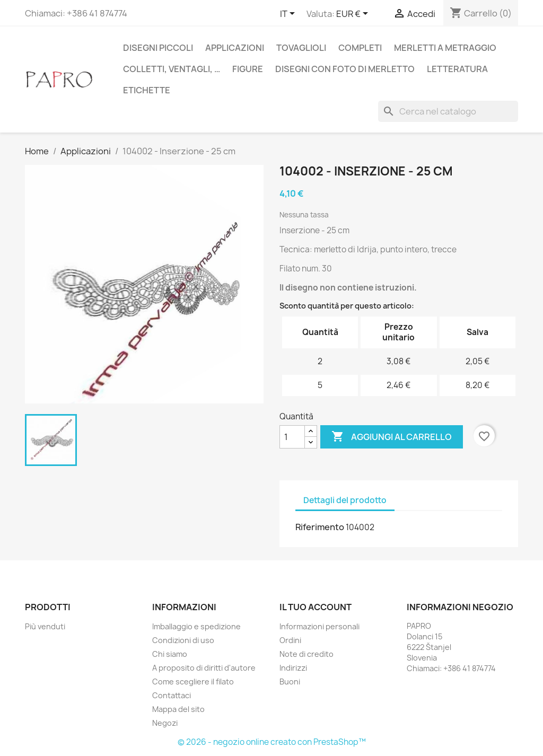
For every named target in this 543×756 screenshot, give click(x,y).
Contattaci (172, 695)
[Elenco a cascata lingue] (289, 14)
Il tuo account (316, 607)
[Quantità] (292, 437)
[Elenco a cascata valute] (354, 14)
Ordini (290, 640)
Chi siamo (170, 654)
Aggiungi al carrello (392, 437)
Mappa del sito (178, 709)
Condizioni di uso (183, 640)
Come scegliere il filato (193, 682)
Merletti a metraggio (445, 48)
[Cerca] (448, 111)
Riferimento (320, 527)
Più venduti (45, 626)
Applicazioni (235, 48)
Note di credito (306, 654)
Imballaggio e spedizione (196, 626)
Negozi (165, 723)
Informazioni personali (319, 626)
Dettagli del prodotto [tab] (345, 500)
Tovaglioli (301, 48)
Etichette (147, 90)
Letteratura (457, 69)
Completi (360, 48)
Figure (248, 69)
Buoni (290, 682)
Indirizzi (293, 668)
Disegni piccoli (158, 48)
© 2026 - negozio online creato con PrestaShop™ (272, 742)
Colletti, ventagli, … (172, 69)
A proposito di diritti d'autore (204, 668)
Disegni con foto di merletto (345, 69)
